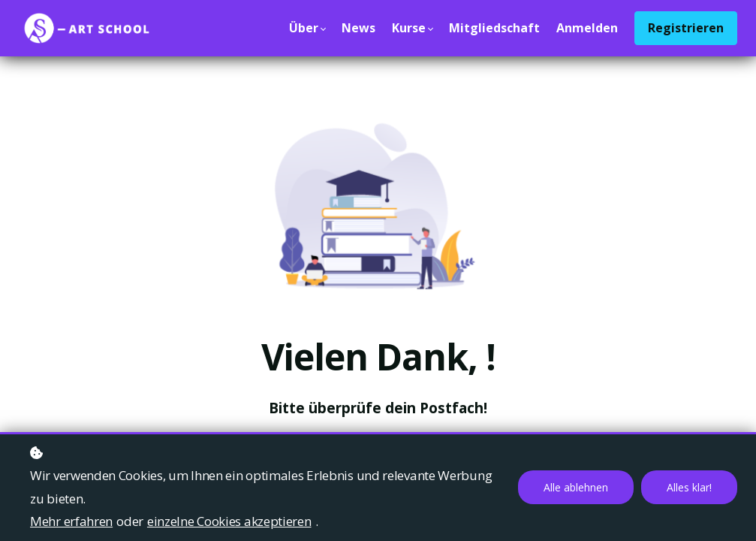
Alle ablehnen (576, 487)
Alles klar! (689, 487)
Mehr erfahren (71, 521)
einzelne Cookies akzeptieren (229, 521)
